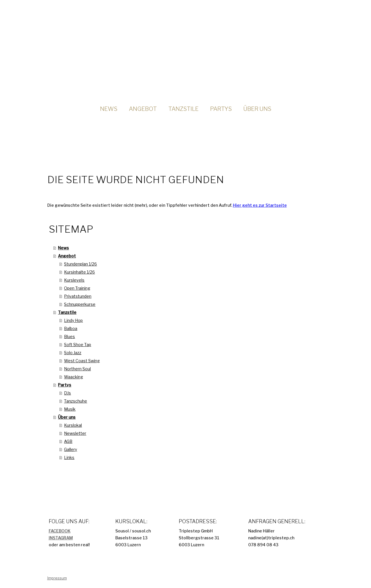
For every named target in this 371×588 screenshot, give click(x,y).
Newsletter (75, 433)
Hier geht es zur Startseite (260, 205)
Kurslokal (73, 425)
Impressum (57, 578)
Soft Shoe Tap (78, 345)
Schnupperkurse (80, 304)
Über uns (257, 109)
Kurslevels (74, 280)
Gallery (70, 449)
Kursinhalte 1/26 (79, 272)
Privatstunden (78, 296)
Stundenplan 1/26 (80, 264)
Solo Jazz (73, 353)
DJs (67, 393)
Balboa (71, 328)
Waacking (74, 377)
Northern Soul (77, 369)
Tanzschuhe (76, 401)
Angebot (143, 109)
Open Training (77, 288)
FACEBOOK (60, 531)
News (109, 109)
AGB (68, 441)
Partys (221, 109)
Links (69, 457)
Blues (69, 336)
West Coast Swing (82, 361)
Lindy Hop (73, 320)
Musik (70, 409)
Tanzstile (183, 109)
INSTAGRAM (61, 538)
